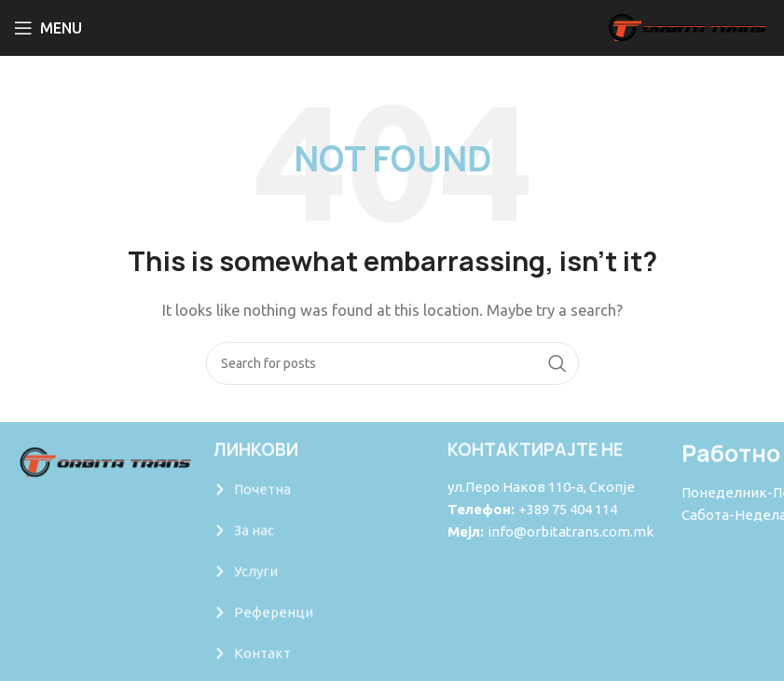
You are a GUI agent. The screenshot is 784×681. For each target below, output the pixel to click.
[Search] (392, 363)
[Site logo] (687, 27)
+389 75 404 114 (568, 509)
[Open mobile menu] (48, 28)
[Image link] (104, 463)
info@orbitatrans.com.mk (571, 531)
